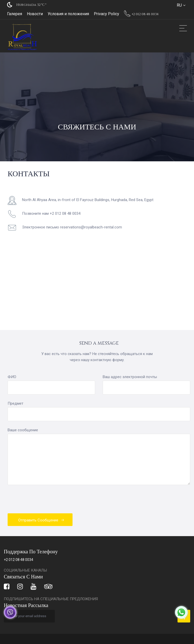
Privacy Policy (107, 14)
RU (179, 5)
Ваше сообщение (23, 430)
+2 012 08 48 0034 (141, 14)
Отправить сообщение (41, 520)
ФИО (12, 377)
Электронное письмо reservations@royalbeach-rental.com (72, 227)
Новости (35, 14)
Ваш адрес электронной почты (130, 377)
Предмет (15, 403)
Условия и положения (68, 14)
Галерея (15, 14)
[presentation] (46, 502)
